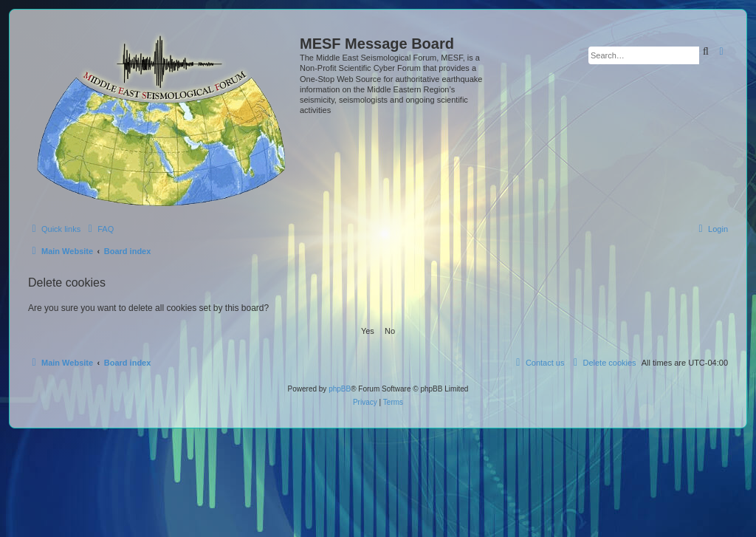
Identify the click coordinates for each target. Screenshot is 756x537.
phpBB (340, 389)
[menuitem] (99, 229)
